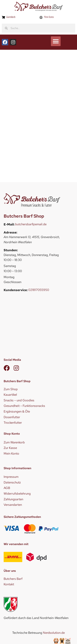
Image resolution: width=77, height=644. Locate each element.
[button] (56, 41)
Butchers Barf (13, 579)
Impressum (11, 477)
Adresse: (10, 232)
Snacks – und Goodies (19, 400)
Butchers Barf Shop (24, 216)
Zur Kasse (10, 448)
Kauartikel (10, 395)
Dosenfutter (12, 417)
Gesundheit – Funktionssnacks (24, 406)
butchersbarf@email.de (31, 224)
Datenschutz (12, 482)
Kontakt (9, 584)
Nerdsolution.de (54, 633)
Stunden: (11, 250)
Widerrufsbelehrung (17, 494)
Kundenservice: (16, 290)
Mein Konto (11, 453)
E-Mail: (9, 224)
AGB (7, 488)
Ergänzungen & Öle (17, 411)
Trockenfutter (13, 423)
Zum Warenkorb (14, 442)
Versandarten (13, 505)
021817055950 (39, 290)
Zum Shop (11, 389)
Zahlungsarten (13, 499)
